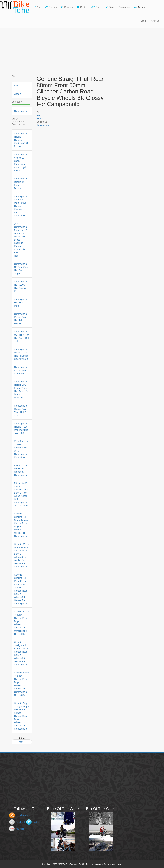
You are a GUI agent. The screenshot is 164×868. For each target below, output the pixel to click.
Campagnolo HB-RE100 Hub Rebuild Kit (20, 286)
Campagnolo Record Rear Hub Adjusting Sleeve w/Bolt (21, 354)
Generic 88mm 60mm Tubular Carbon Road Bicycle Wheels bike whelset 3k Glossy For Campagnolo (21, 555)
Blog (37, 7)
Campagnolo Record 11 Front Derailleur (20, 183)
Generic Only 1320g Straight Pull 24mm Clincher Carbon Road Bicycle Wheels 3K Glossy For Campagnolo (21, 716)
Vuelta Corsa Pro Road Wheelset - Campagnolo (20, 470)
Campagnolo (43, 125)
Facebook (20, 822)
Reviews (67, 7)
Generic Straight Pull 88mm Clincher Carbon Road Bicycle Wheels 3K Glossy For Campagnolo (22, 653)
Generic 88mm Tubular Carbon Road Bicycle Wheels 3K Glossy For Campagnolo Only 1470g (21, 684)
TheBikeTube (15, 7)
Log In (144, 21)
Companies (124, 7)
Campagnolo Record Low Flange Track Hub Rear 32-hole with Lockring (21, 390)
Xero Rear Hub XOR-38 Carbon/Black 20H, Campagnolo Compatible (22, 449)
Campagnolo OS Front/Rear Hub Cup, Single (21, 269)
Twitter (35, 822)
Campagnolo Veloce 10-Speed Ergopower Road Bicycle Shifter (21, 163)
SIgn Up (155, 21)
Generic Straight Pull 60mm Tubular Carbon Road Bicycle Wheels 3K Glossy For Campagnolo (21, 525)
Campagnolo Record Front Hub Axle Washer (21, 319)
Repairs (51, 7)
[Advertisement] (82, 50)
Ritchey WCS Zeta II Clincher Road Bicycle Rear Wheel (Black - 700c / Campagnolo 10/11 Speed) (21, 494)
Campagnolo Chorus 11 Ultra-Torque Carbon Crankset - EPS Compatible (20, 206)
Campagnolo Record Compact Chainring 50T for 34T (21, 140)
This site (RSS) (23, 815)
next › (22, 742)
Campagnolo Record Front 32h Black (21, 370)
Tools (110, 7)
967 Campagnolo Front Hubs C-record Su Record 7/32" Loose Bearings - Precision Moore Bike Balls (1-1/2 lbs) (21, 240)
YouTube (20, 829)
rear (39, 115)
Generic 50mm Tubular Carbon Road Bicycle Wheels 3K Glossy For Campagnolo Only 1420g (21, 623)
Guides (82, 7)
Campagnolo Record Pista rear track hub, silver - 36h (21, 428)
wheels (40, 119)
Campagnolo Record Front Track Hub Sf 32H (21, 411)
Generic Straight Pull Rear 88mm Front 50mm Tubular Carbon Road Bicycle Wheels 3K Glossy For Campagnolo (21, 589)
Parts (96, 7)
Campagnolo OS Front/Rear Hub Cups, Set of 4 (21, 336)
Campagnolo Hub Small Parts (20, 303)
